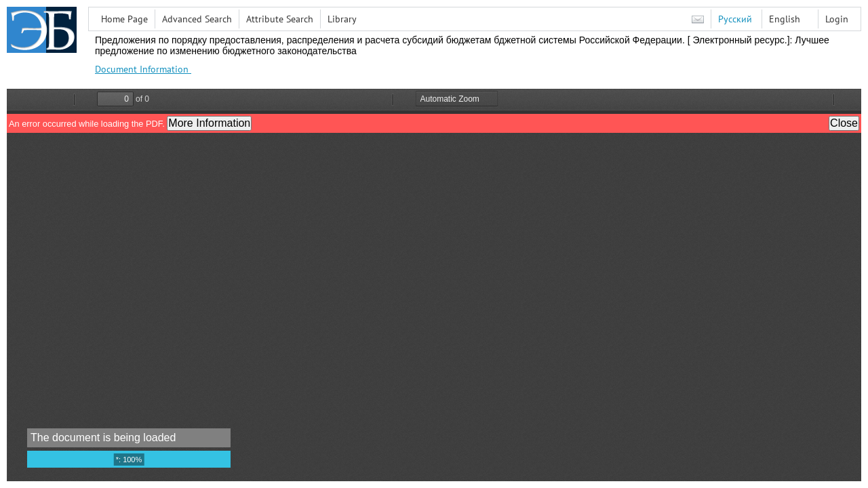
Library (342, 19)
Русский (735, 19)
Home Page (124, 19)
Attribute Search (280, 19)
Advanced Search (197, 19)
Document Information (143, 69)
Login (837, 19)
